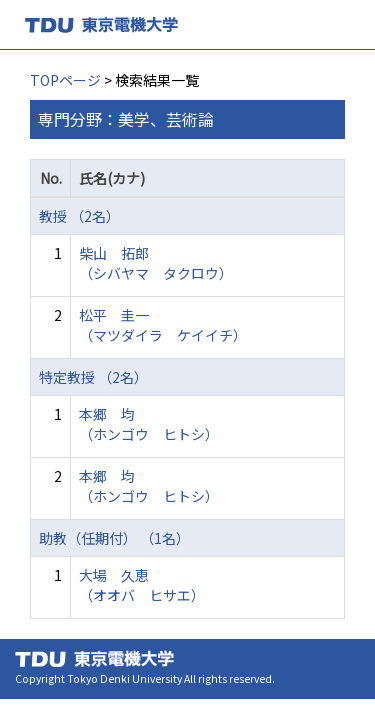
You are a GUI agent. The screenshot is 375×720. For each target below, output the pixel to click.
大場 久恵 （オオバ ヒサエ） (142, 585)
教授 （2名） (79, 216)
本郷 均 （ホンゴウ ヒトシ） (149, 424)
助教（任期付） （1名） (114, 538)
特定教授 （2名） (93, 377)
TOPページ (65, 80)
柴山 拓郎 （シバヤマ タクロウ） (156, 263)
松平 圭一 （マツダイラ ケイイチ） (163, 325)
